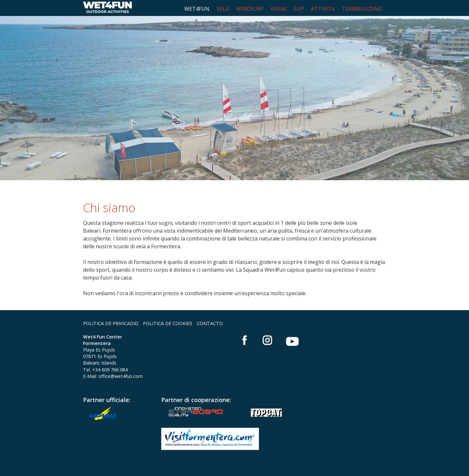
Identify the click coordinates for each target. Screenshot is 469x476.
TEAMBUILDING (362, 9)
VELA (223, 9)
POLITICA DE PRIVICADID (111, 323)
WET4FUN (197, 9)
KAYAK (279, 9)
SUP (299, 9)
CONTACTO (210, 323)
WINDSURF (250, 9)
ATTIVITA (323, 9)
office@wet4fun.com (121, 376)
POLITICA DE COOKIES (168, 323)
